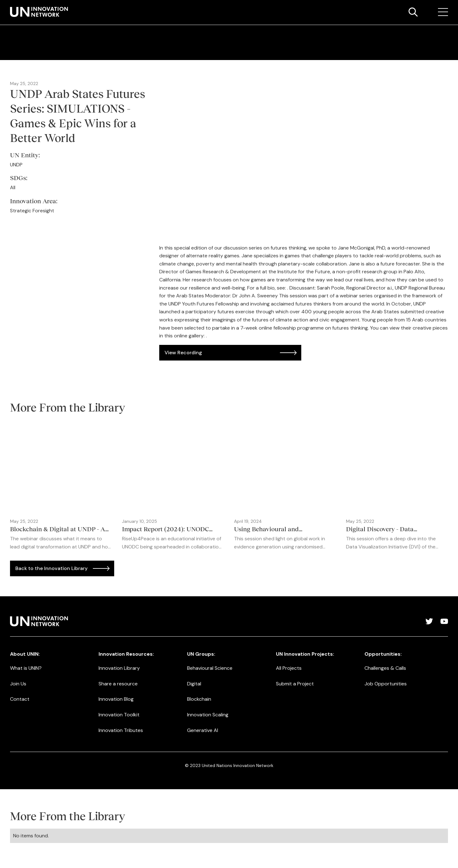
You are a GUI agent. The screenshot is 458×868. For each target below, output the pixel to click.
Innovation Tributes (121, 730)
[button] (443, 12)
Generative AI (203, 730)
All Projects (289, 668)
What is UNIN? (26, 668)
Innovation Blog (116, 699)
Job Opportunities (386, 684)
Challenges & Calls (385, 668)
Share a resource (118, 684)
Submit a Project (295, 684)
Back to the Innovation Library (51, 568)
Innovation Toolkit (119, 715)
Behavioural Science (210, 668)
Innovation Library (119, 668)
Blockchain (199, 699)
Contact (20, 699)
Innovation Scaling (208, 715)
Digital (194, 684)
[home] (39, 12)
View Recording (183, 353)
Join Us (18, 684)
